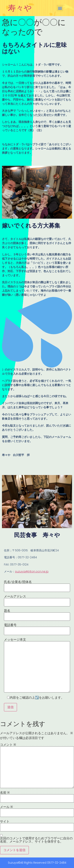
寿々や (20, 8)
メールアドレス (37, 599)
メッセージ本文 (37, 665)
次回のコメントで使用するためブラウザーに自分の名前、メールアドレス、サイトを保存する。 (36, 840)
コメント (8, 745)
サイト (5, 821)
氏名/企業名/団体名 (37, 585)
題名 (37, 614)
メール (6, 807)
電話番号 (37, 628)
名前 (5, 793)
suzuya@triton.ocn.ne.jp (32, 571)
